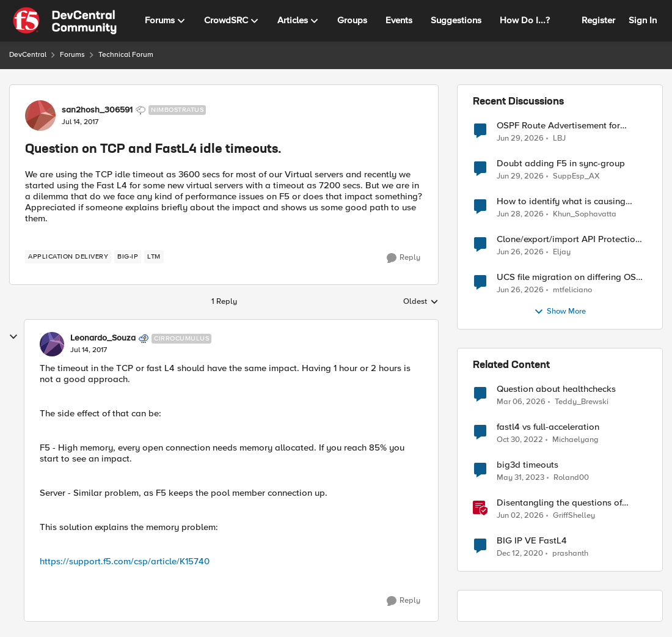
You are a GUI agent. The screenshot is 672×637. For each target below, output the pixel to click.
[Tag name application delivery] (68, 257)
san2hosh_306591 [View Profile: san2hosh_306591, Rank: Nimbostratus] (97, 110)
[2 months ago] (520, 516)
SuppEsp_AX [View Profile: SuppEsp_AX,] (576, 176)
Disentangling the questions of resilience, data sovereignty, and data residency (564, 503)
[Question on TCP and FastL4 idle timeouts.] (89, 350)
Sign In (643, 20)
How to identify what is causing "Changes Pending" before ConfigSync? (561, 201)
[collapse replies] (13, 337)
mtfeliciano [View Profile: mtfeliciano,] (572, 290)
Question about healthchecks (556, 389)
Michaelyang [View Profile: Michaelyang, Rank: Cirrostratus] (575, 440)
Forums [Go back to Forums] (72, 55)
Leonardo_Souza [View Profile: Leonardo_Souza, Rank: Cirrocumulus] (103, 338)
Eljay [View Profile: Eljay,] (562, 252)
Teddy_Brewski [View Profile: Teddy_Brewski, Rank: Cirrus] (582, 402)
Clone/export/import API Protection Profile (568, 239)
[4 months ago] (521, 402)
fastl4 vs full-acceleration (548, 427)
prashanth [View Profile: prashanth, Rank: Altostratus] (570, 554)
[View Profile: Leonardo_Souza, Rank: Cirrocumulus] (52, 344)
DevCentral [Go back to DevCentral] (28, 55)
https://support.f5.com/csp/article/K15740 (125, 561)
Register (598, 20)
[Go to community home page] (65, 21)
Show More (560, 312)
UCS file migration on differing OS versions (566, 277)
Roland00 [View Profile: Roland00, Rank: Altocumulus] (571, 478)
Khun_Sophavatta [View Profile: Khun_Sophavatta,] (585, 214)
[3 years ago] (520, 440)
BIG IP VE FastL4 (532, 541)
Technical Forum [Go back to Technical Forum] (126, 55)
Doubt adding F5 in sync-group (561, 164)
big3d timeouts (528, 465)
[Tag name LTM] (154, 257)
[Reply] (404, 258)
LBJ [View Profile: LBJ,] (559, 138)
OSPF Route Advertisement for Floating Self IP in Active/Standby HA (565, 126)
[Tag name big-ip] (128, 257)
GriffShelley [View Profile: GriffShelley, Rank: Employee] (574, 516)
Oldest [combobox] (421, 302)
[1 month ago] (520, 138)
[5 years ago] (520, 554)
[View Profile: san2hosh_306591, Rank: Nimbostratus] (40, 116)
